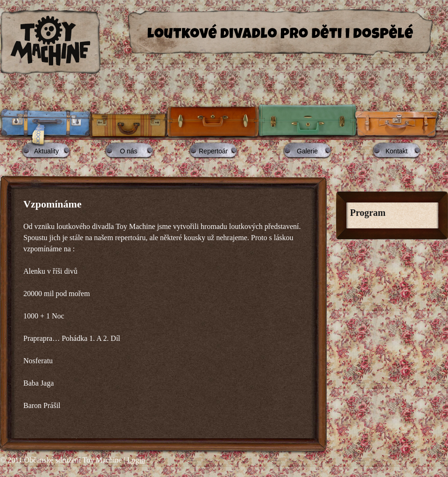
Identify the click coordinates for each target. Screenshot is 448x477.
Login (136, 460)
